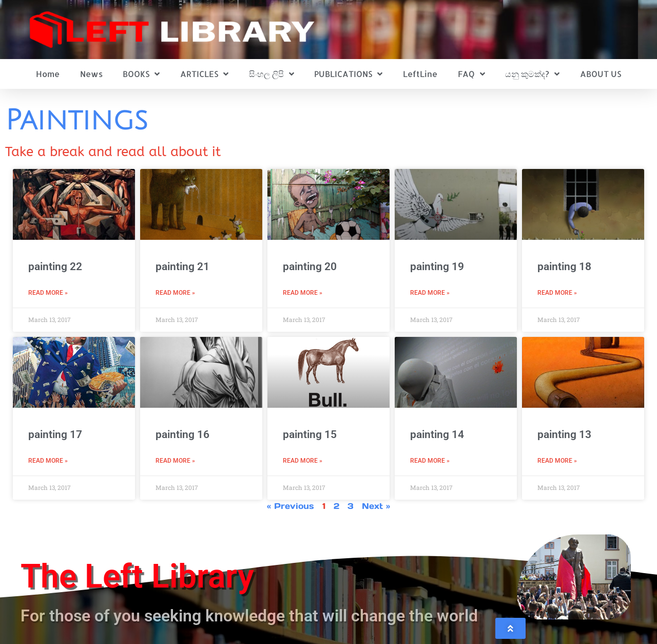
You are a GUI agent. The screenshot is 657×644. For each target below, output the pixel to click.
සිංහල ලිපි (272, 74)
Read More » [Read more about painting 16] (175, 461)
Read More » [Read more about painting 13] (557, 461)
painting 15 (310, 434)
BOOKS (141, 74)
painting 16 (182, 434)
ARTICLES (204, 74)
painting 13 (564, 434)
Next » (376, 506)
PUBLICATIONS (348, 74)
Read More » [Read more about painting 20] (303, 293)
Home (48, 74)
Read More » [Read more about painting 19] (430, 293)
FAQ (471, 74)
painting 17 (55, 434)
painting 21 (182, 267)
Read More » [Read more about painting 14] (430, 461)
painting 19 (437, 267)
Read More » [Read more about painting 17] (48, 461)
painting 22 (55, 267)
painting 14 (437, 434)
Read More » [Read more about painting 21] (175, 293)
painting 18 (564, 267)
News (91, 74)
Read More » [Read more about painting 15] (303, 461)
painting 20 (310, 267)
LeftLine (420, 74)
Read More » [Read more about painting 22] (48, 293)
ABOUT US (601, 74)
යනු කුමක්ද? (532, 74)
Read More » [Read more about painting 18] (557, 293)
